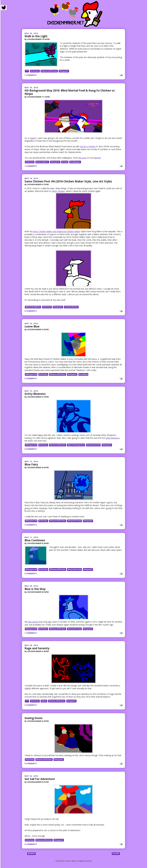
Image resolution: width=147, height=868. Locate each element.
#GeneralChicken (49, 71)
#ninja (65, 162)
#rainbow (83, 375)
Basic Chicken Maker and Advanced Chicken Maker (57, 232)
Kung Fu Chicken (88, 147)
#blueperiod (31, 375)
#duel (44, 702)
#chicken (35, 71)
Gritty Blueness (35, 394)
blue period (33, 623)
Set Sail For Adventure (40, 780)
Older (116, 854)
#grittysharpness (76, 445)
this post (82, 158)
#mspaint (64, 71)
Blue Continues (35, 541)
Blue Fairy (31, 465)
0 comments (31, 311)
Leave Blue (32, 327)
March (33, 139)
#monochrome (93, 445)
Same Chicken (58, 192)
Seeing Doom (34, 719)
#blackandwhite (33, 307)
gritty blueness (113, 438)
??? (27, 71)
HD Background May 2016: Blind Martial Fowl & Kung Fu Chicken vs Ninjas (70, 92)
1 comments (31, 76)
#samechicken (71, 307)
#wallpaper (75, 162)
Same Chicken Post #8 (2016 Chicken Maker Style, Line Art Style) (68, 182)
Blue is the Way (35, 590)
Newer (31, 854)
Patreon (97, 158)
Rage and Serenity (37, 649)
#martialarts (42, 162)
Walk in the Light (36, 36)
